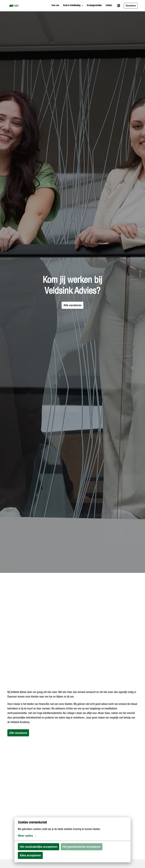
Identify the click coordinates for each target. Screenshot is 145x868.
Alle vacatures (72, 305)
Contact (109, 6)
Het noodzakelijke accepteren (38, 847)
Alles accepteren (30, 855)
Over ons (55, 6)
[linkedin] (119, 6)
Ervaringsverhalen (94, 6)
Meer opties (27, 836)
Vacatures (131, 6)
